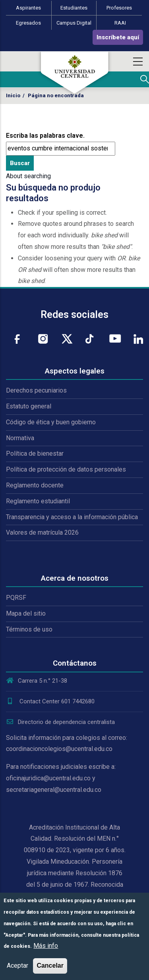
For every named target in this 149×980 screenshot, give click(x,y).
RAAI (120, 23)
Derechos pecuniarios (36, 390)
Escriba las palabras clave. (45, 136)
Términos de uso (29, 629)
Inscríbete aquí (118, 37)
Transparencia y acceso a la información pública (72, 517)
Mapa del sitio (26, 613)
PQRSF (16, 598)
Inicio (13, 95)
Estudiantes (74, 8)
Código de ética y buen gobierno (51, 422)
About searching (28, 176)
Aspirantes (28, 8)
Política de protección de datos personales (66, 469)
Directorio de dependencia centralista (60, 722)
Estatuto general (29, 406)
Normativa (20, 438)
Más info (46, 946)
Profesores (119, 8)
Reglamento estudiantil (38, 501)
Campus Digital (74, 23)
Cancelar (50, 966)
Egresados (28, 23)
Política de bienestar (35, 453)
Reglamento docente (35, 485)
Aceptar (17, 966)
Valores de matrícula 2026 (42, 532)
